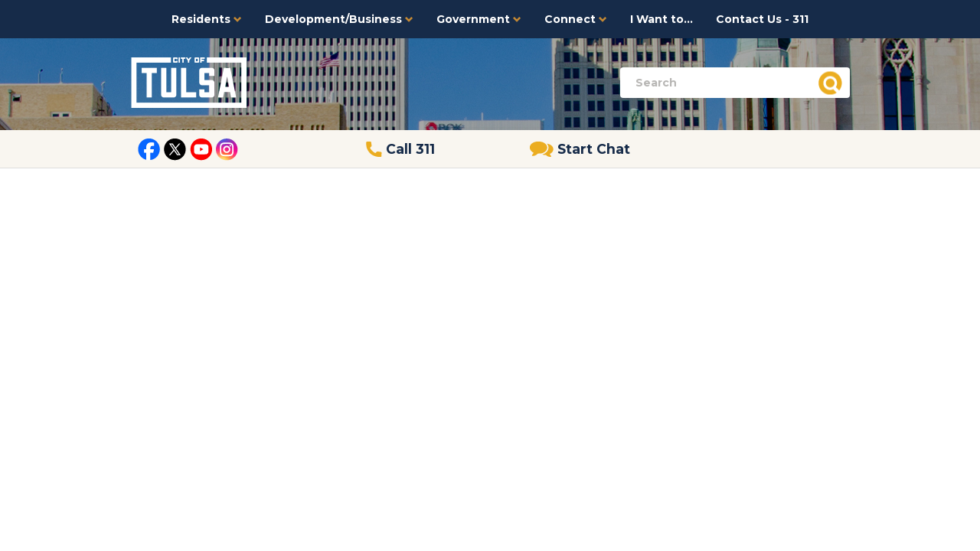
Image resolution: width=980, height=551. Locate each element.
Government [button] (479, 19)
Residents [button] (207, 19)
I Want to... (661, 19)
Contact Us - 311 (762, 19)
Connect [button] (576, 19)
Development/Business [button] (339, 19)
